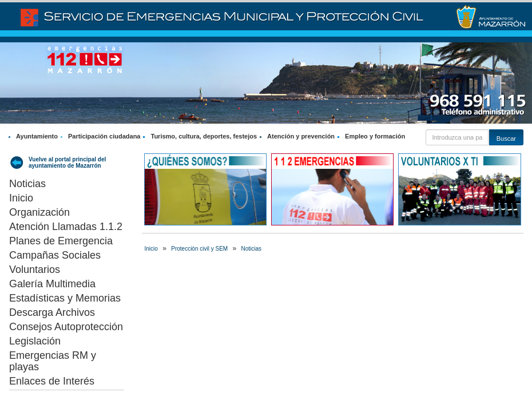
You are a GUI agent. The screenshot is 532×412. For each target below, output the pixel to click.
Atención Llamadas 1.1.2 (66, 227)
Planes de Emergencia (61, 241)
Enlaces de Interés (52, 381)
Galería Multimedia (52, 284)
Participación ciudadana (104, 136)
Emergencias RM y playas (53, 361)
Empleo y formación (375, 136)
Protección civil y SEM (199, 249)
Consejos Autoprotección (66, 327)
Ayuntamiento (37, 136)
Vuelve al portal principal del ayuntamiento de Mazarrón (67, 163)
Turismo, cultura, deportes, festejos (204, 136)
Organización (39, 212)
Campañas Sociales (55, 255)
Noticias (27, 184)
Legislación (35, 341)
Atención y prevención (301, 136)
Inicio (21, 198)
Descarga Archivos (52, 312)
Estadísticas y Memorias (65, 298)
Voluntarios (35, 270)
